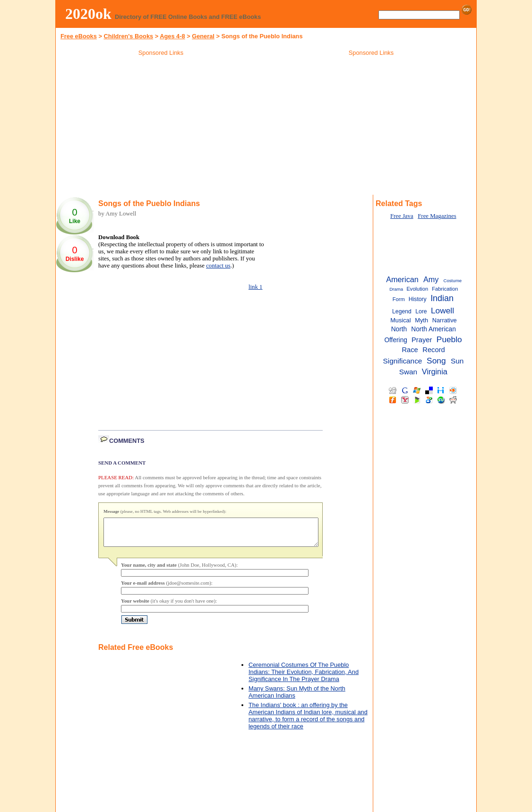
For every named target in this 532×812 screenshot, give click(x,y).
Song (436, 361)
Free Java (402, 216)
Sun (457, 361)
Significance (403, 361)
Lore (421, 311)
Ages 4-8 (172, 36)
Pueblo (449, 339)
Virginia (435, 371)
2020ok (88, 14)
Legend (402, 311)
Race (410, 350)
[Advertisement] (161, 127)
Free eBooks (79, 36)
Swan (408, 372)
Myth (421, 320)
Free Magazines (437, 216)
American (402, 279)
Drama (396, 289)
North (399, 329)
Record (434, 350)
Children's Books (128, 36)
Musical (400, 320)
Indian (442, 298)
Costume (453, 281)
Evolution (417, 289)
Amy (431, 279)
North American (433, 329)
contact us (218, 266)
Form (399, 299)
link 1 (256, 287)
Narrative (445, 320)
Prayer (422, 340)
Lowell (442, 311)
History (418, 299)
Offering (396, 340)
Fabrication (445, 289)
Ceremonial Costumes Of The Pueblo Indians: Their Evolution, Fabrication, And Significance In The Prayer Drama (304, 678)
